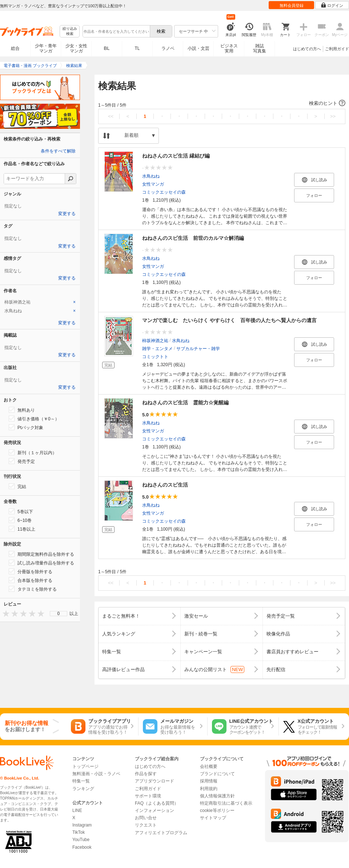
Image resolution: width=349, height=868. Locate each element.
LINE (77, 810)
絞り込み (70, 31)
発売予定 (22, 461)
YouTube (81, 840)
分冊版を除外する (31, 571)
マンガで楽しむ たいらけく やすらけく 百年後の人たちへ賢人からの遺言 (229, 320)
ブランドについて (217, 774)
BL (107, 48)
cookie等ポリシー (217, 810)
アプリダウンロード (155, 781)
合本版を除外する (31, 580)
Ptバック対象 (26, 427)
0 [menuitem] (59, 614)
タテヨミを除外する (33, 589)
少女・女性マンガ (76, 48)
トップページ (85, 766)
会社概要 (209, 766)
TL (137, 48)
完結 (17, 486)
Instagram (82, 825)
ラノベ (168, 48)
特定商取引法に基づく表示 (226, 803)
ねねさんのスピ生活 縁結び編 (176, 156)
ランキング (83, 789)
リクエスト (146, 825)
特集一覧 (81, 781)
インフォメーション (155, 810)
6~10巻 (20, 520)
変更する (67, 214)
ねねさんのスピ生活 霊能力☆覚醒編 (185, 403)
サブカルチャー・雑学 (198, 349)
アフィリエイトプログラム (161, 833)
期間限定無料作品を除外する (41, 554)
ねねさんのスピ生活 (165, 485)
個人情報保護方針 (217, 796)
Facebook (82, 847)
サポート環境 (148, 796)
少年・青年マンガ (46, 48)
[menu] (59, 614)
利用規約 (209, 789)
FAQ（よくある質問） (157, 803)
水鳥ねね (151, 176)
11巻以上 (22, 529)
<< (111, 116)
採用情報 (209, 781)
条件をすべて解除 (58, 151)
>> (333, 116)
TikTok (79, 832)
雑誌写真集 (260, 48)
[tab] (40, 302)
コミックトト (155, 357)
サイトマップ (213, 818)
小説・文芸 (198, 48)
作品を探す (146, 774)
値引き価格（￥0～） (34, 419)
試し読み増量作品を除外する (41, 563)
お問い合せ (146, 818)
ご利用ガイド (337, 49)
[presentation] (4, 613)
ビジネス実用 (229, 48)
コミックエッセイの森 (164, 192)
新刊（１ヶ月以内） (33, 452)
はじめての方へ (307, 49)
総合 (15, 48)
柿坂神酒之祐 (155, 341)
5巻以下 (21, 511)
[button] (222, 103)
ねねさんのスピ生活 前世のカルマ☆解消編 (193, 238)
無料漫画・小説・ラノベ (96, 774)
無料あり (22, 410)
